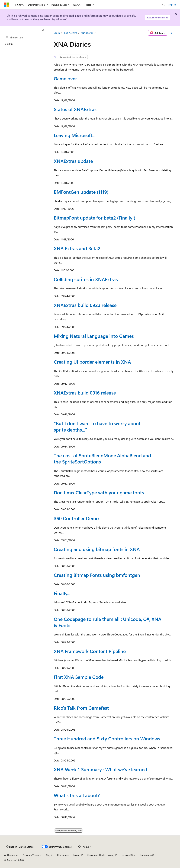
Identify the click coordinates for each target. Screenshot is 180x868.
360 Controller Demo (76, 518)
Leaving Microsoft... (75, 135)
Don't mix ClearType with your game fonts (99, 492)
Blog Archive (70, 33)
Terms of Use (128, 855)
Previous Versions (32, 855)
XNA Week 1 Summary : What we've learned (100, 769)
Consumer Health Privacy (101, 855)
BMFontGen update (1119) (81, 192)
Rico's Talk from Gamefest (81, 708)
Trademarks (146, 855)
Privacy (77, 855)
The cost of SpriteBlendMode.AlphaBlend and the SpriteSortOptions (102, 458)
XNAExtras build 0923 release (85, 305)
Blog (48, 855)
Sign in (172, 4)
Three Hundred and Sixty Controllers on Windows (107, 738)
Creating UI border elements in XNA (92, 362)
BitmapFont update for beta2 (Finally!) (95, 218)
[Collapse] (43, 30)
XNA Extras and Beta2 (77, 248)
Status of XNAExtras (75, 109)
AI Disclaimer (11, 855)
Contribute (63, 855)
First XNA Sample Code (79, 677)
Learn (57, 33)
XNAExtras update (73, 161)
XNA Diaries (87, 33)
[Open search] (163, 5)
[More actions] (171, 33)
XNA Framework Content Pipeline (90, 651)
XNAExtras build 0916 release (85, 393)
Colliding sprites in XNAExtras (86, 279)
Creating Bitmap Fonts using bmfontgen (97, 575)
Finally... (62, 593)
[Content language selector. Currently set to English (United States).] (20, 847)
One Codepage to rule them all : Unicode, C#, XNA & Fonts (108, 622)
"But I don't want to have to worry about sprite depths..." (97, 426)
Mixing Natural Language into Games (94, 336)
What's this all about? (77, 795)
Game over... (67, 78)
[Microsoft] (7, 5)
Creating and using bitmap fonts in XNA (97, 549)
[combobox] (24, 38)
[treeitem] (25, 44)
